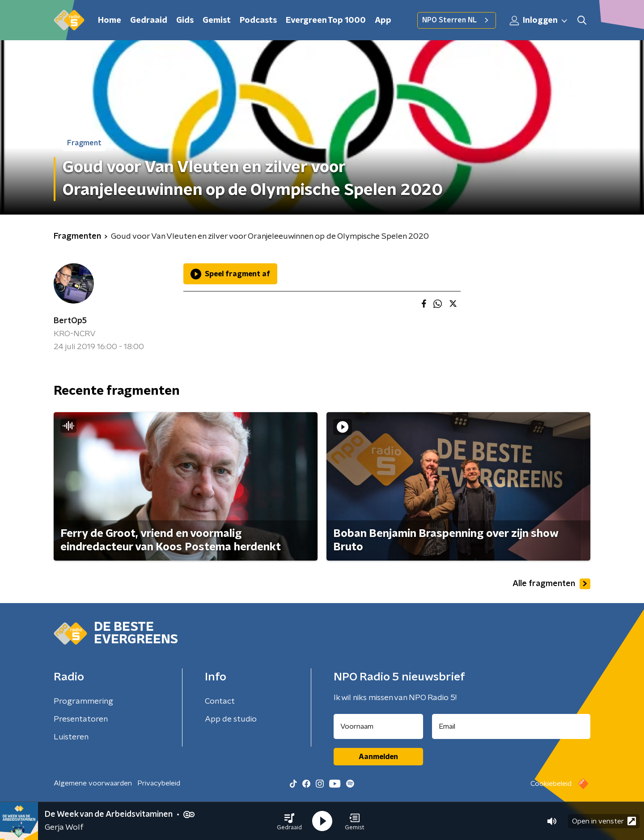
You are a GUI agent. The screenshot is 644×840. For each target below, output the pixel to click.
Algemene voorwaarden (93, 783)
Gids (185, 21)
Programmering (83, 701)
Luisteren (71, 737)
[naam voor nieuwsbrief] (378, 726)
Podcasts (258, 21)
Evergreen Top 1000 (326, 21)
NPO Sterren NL (457, 20)
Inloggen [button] (539, 21)
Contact (220, 701)
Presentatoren (81, 719)
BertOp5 (70, 321)
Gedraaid (149, 21)
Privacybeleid (159, 783)
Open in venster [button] (604, 821)
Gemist (217, 21)
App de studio (231, 719)
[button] (289, 821)
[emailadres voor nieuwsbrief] (511, 726)
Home (110, 21)
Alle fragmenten (551, 584)
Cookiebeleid (551, 784)
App (383, 21)
